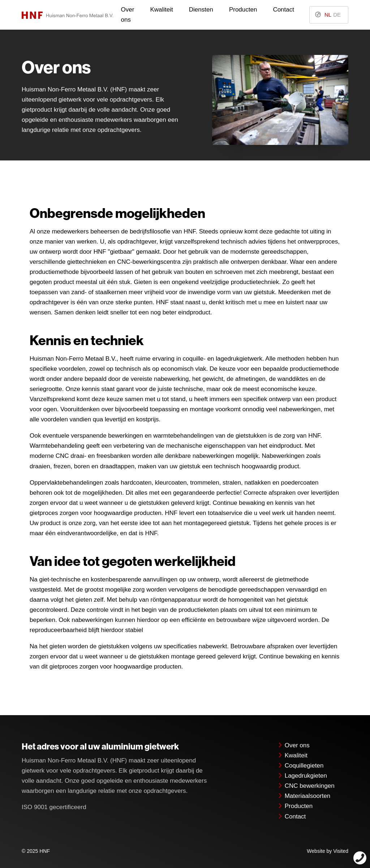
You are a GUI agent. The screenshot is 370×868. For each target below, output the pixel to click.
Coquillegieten (300, 766)
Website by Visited (328, 851)
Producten (243, 10)
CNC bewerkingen (306, 786)
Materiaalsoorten (304, 796)
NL (328, 15)
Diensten (201, 10)
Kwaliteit (161, 10)
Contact (283, 10)
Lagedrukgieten (302, 776)
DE (337, 15)
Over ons (128, 15)
